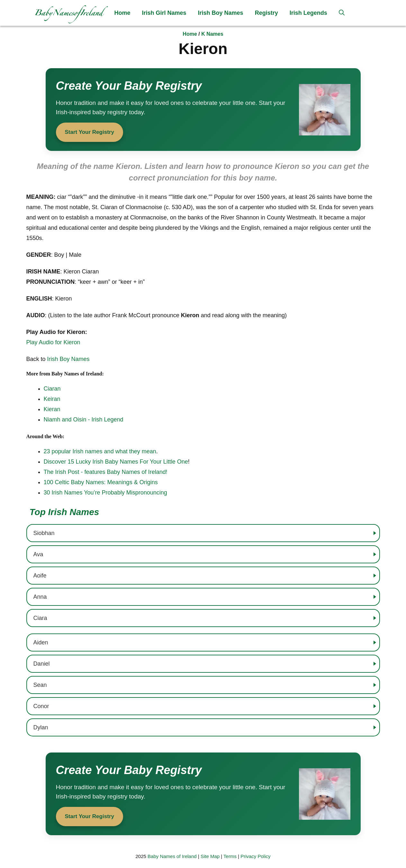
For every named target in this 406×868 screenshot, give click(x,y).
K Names (212, 34)
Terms (230, 856)
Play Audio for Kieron (53, 342)
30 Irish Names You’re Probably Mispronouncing (105, 493)
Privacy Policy (255, 856)
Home (122, 13)
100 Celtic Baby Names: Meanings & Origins (101, 482)
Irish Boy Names (221, 13)
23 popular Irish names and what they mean (100, 451)
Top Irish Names (64, 512)
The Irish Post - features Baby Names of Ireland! (106, 472)
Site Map (210, 856)
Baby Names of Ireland (172, 856)
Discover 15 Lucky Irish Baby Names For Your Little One (116, 462)
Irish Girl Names (164, 13)
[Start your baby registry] (203, 110)
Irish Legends (308, 13)
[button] (342, 13)
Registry (266, 13)
